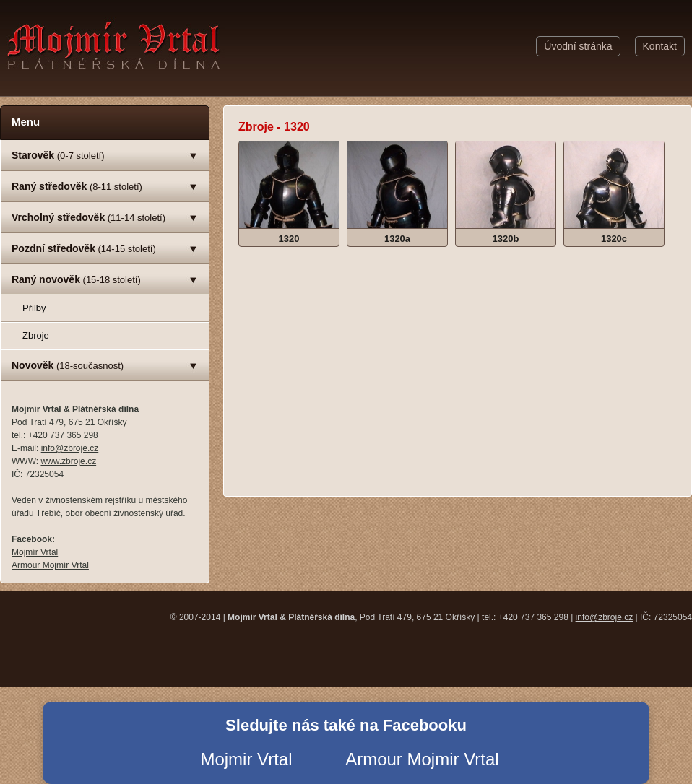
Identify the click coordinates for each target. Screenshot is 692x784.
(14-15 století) (84, 248)
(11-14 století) (88, 217)
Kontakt (660, 46)
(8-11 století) (77, 186)
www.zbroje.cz (68, 461)
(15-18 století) (76, 279)
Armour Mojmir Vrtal (422, 759)
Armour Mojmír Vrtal (50, 565)
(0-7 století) (58, 155)
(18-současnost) (68, 365)
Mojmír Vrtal (35, 552)
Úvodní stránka (578, 46)
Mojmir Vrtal (246, 759)
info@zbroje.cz (70, 448)
